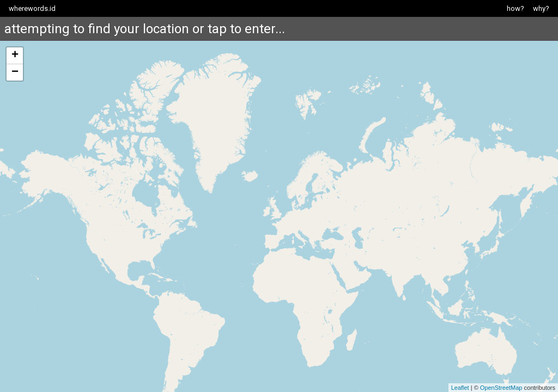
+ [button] (15, 56)
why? (541, 8)
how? (515, 8)
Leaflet (460, 388)
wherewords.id (32, 8)
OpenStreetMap (501, 388)
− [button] (15, 72)
